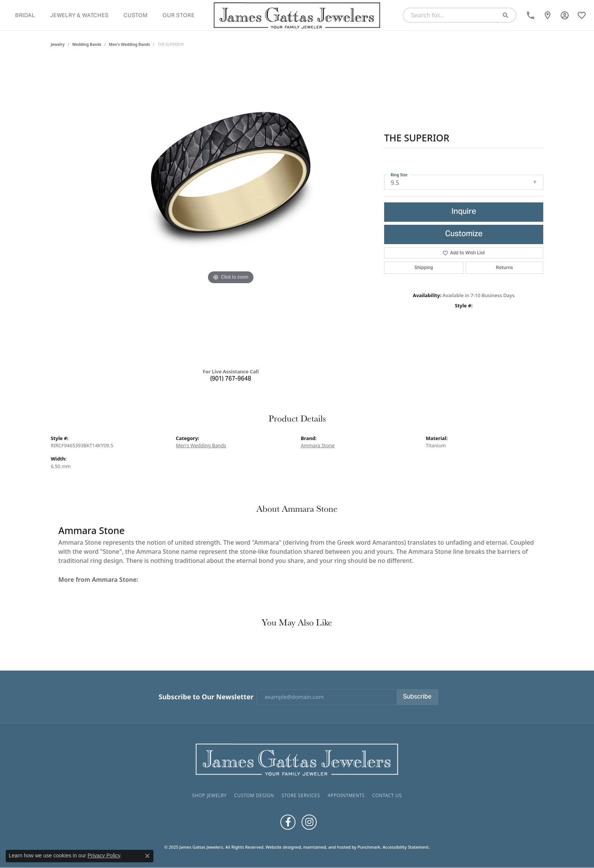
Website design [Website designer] (281, 847)
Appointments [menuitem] (346, 795)
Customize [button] (464, 234)
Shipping (424, 267)
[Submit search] (508, 15)
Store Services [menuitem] (301, 795)
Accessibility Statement (406, 847)
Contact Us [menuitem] (387, 795)
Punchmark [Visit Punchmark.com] (369, 847)
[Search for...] (453, 15)
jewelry (58, 44)
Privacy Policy (104, 855)
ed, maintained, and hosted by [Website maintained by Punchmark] (327, 847)
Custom (136, 15)
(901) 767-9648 (231, 379)
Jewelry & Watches (79, 15)
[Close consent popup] (147, 856)
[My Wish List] (582, 15)
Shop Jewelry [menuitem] (209, 795)
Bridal (25, 15)
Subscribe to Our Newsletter (206, 697)
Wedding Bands (87, 44)
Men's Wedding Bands (129, 44)
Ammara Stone (318, 445)
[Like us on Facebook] (288, 822)
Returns (504, 267)
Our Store (178, 15)
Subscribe (417, 697)
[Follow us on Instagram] (309, 822)
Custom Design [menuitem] (254, 795)
